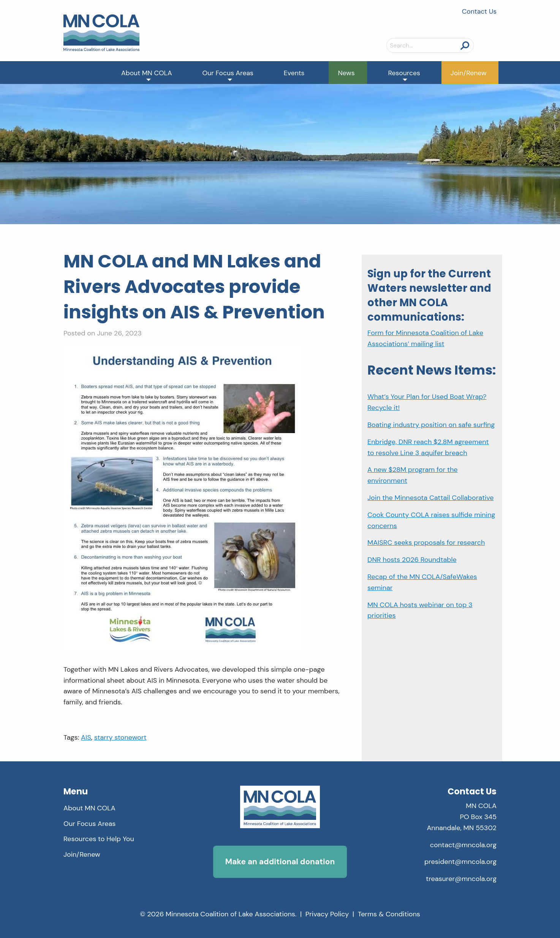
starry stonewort (120, 737)
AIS (86, 737)
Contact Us (479, 11)
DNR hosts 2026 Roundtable (412, 560)
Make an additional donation (280, 861)
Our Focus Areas (228, 73)
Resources (404, 73)
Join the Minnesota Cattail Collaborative (431, 498)
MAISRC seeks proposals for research (426, 543)
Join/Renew (469, 73)
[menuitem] (147, 73)
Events (294, 73)
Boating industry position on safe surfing (431, 425)
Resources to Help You (99, 839)
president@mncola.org (460, 862)
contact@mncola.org (463, 845)
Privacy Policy (327, 914)
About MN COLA (147, 73)
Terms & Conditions (389, 914)
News (346, 73)
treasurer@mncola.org (461, 879)
